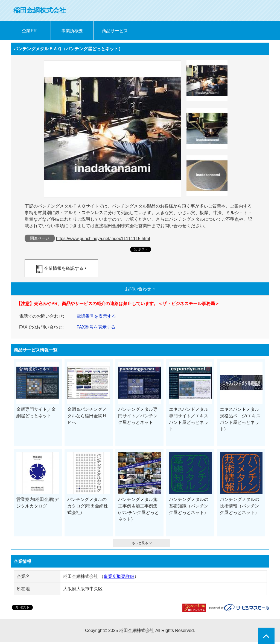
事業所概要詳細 (119, 576)
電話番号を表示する (96, 316)
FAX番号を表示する (96, 327)
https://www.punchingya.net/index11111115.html (103, 239)
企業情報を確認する (64, 268)
